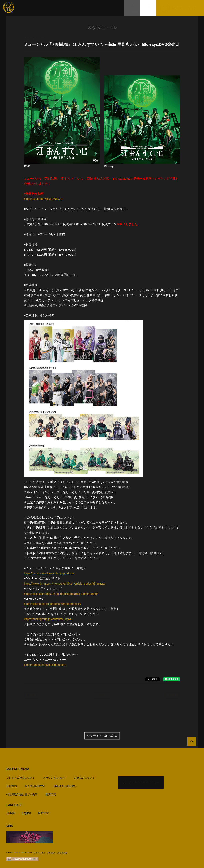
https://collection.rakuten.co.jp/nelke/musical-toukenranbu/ (62, 594)
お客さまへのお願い (65, 785)
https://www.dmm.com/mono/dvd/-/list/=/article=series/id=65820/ (66, 583)
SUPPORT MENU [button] (18, 769)
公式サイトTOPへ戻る (102, 736)
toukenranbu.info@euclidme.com (46, 665)
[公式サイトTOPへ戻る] (191, 742)
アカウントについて (54, 777)
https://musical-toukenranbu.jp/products (50, 573)
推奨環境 (51, 793)
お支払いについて (84, 777)
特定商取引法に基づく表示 (22, 793)
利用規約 (12, 785)
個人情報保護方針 (35, 785)
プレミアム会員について (21, 777)
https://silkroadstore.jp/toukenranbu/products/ (54, 604)
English (27, 812)
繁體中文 (45, 812)
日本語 (11, 812)
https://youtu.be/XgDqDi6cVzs (44, 199)
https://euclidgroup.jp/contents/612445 (49, 619)
